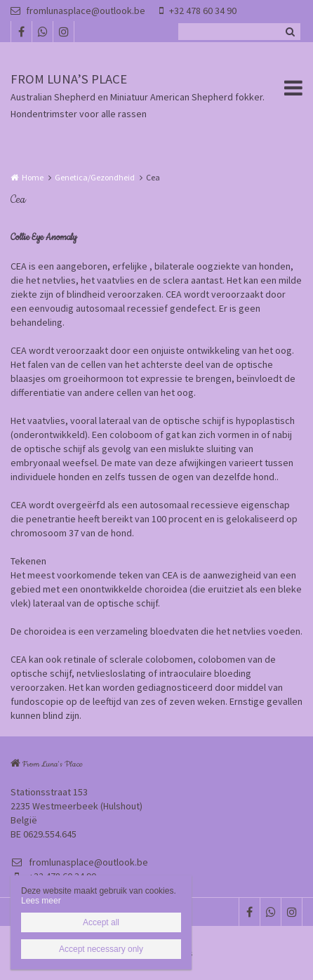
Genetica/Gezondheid (95, 177)
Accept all (101, 922)
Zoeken (290, 32)
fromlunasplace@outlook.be (78, 11)
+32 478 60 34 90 (198, 11)
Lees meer (41, 901)
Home (33, 177)
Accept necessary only (101, 949)
